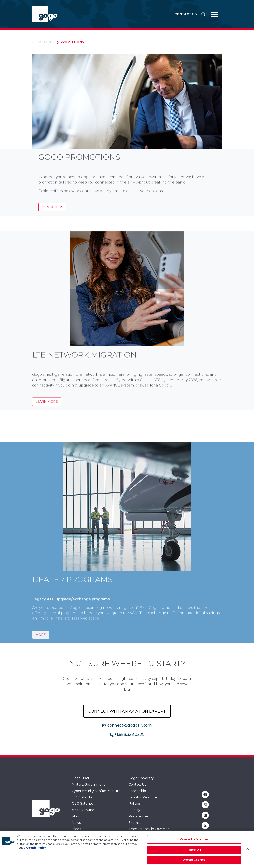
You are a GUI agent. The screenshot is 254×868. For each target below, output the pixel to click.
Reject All (194, 852)
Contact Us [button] (186, 14)
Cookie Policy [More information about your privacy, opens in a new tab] (36, 850)
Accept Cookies (194, 862)
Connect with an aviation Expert (127, 711)
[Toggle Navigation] (215, 14)
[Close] (248, 851)
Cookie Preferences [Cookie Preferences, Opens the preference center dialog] (194, 841)
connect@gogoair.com (127, 725)
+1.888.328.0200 (127, 734)
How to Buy (43, 42)
